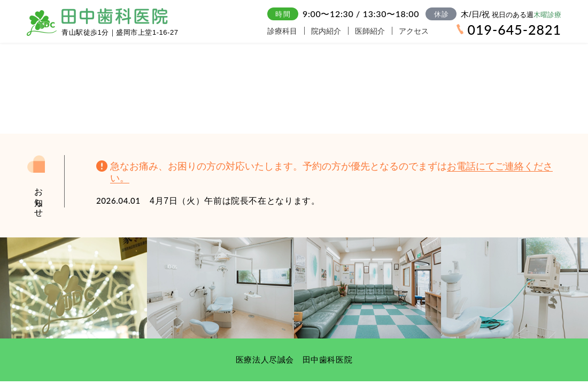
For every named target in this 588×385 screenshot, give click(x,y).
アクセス (429, 31)
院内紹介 (332, 31)
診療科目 (284, 31)
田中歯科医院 (115, 16)
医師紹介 (381, 31)
